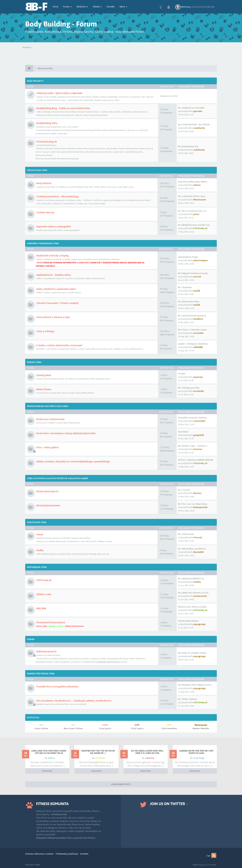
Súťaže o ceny (44, 594)
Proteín (182, 374)
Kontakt (111, 7)
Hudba (40, 550)
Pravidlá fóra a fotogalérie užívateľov (57, 686)
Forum (67, 7)
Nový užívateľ (44, 183)
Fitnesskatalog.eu (47, 142)
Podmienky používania (67, 854)
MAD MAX (41, 608)
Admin (51, 758)
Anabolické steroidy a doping (53, 256)
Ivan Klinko (183, 432)
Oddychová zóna (37, 522)
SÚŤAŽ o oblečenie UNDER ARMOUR (196, 460)
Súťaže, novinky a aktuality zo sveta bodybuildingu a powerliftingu (73, 461)
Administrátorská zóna (41, 673)
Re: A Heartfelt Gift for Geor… (193, 196)
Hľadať (97, 7)
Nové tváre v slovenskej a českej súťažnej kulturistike (66, 433)
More (123, 7)
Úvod (55, 7)
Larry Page (199, 758)
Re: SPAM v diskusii (187, 699)
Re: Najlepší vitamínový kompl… (194, 273)
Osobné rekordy (45, 212)
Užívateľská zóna (37, 170)
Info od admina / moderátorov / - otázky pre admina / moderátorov (74, 701)
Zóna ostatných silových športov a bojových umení (57, 478)
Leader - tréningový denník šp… (194, 344)
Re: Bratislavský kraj (188, 146)
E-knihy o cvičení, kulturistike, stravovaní (59, 345)
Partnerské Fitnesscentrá (51, 622)
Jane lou (150, 758)
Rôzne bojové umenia (48, 505)
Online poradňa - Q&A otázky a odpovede (59, 93)
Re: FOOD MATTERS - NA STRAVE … (195, 125)
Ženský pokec (44, 375)
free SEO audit (33, 865)
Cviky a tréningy (45, 331)
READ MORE (47, 771)
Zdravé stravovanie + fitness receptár (57, 303)
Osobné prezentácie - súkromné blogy (57, 196)
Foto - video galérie (47, 447)
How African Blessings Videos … (194, 182)
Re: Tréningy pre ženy (189, 388)
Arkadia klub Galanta (188, 621)
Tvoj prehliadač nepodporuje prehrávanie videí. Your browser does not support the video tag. (72, 56)
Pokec (40, 534)
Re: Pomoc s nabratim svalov (192, 330)
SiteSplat (100, 758)
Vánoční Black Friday (188, 257)
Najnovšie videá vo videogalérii (54, 226)
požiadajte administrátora (108, 662)
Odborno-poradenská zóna (43, 243)
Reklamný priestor (47, 651)
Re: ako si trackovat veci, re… (193, 211)
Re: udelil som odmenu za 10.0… (194, 593)
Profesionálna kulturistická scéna (48, 406)
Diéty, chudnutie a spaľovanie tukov (56, 289)
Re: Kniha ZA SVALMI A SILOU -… (194, 653)
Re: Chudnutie (185, 287)
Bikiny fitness (44, 389)
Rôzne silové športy (47, 491)
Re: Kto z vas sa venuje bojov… (194, 504)
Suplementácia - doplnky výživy (54, 275)
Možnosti (82, 7)
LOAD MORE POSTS (121, 784)
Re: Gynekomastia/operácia (192, 316)
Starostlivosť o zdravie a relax (53, 317)
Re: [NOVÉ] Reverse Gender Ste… (195, 225)
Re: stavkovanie (186, 534)
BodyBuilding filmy (47, 123)
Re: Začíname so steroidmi (191, 108)
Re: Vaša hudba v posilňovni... (193, 549)
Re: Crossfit (184, 490)
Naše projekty (35, 81)
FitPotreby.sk (44, 580)
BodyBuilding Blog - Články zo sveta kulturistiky (63, 108)
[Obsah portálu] (29, 68)
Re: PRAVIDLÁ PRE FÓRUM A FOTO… (196, 685)
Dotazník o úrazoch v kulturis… (193, 418)
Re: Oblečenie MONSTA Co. (191, 578)
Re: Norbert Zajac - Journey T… (194, 446)
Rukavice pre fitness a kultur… (193, 607)
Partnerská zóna (37, 567)
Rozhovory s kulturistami (50, 419)
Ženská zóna (34, 362)
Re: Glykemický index (189, 301)
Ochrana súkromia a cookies (39, 854)
